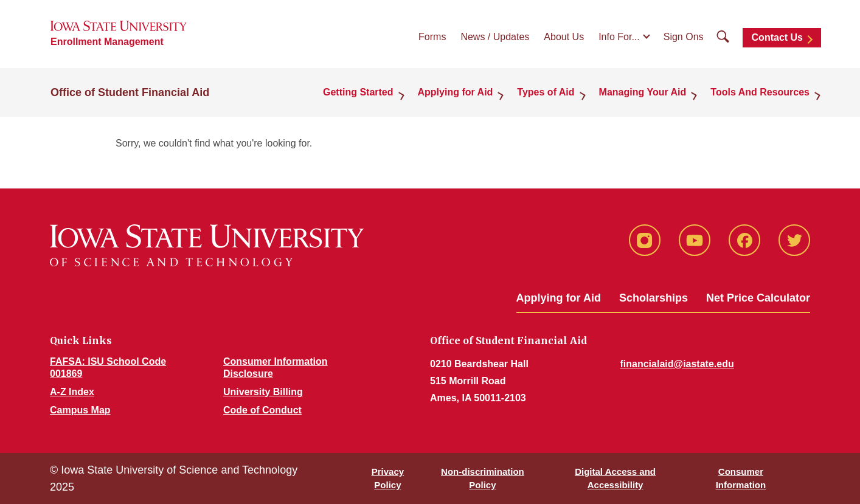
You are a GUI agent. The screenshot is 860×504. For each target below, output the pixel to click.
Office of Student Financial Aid (130, 92)
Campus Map (80, 410)
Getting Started (358, 92)
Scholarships (654, 298)
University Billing (263, 392)
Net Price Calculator (758, 298)
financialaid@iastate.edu (677, 364)
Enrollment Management (107, 42)
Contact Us (777, 37)
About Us (564, 37)
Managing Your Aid (643, 92)
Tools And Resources (760, 92)
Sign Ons (684, 37)
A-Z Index (72, 392)
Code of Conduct (262, 410)
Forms (432, 37)
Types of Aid (546, 92)
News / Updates (495, 37)
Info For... (619, 37)
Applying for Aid (456, 92)
